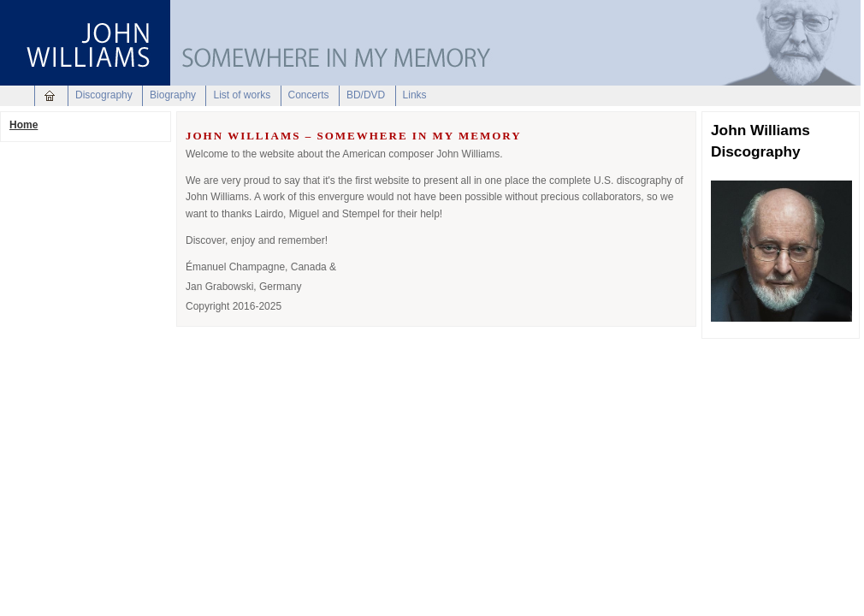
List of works (242, 95)
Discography (104, 95)
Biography (173, 95)
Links (415, 95)
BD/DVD (366, 95)
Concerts (309, 95)
